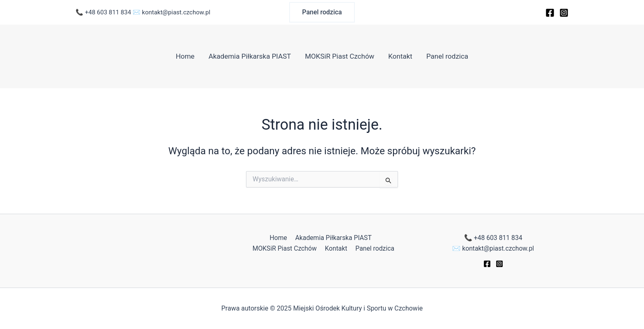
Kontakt (400, 56)
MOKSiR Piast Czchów (339, 56)
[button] (322, 12)
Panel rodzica (447, 56)
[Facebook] (550, 13)
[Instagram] (564, 13)
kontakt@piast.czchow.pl (176, 12)
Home (185, 56)
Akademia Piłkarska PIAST (250, 56)
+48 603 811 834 (108, 12)
